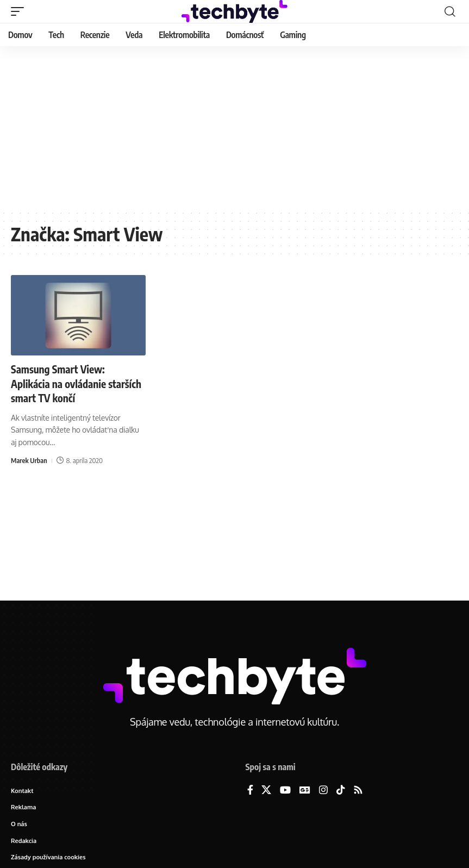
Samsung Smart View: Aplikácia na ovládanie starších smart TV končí (63, 383)
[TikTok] (341, 791)
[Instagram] (323, 791)
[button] (20, 11)
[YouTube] (285, 791)
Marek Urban (29, 460)
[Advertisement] (234, 128)
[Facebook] (250, 791)
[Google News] (305, 791)
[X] (266, 791)
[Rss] (358, 791)
